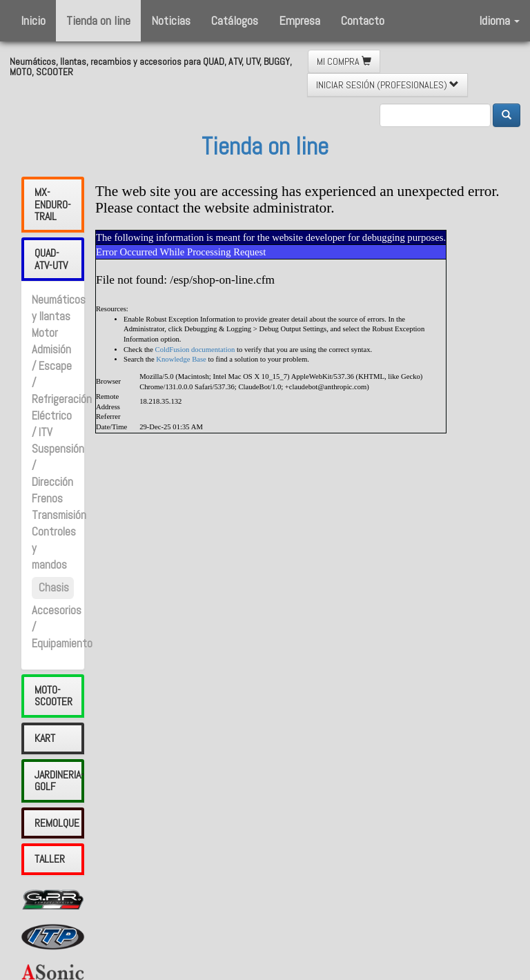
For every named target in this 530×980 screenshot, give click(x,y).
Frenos (47, 499)
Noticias (171, 20)
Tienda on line (98, 20)
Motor (45, 333)
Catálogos (235, 20)
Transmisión (59, 515)
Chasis (54, 588)
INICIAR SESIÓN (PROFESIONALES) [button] (387, 85)
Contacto (363, 20)
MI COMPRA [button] (344, 61)
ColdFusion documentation (195, 350)
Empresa (300, 20)
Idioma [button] (499, 20)
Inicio (33, 20)
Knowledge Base (181, 359)
